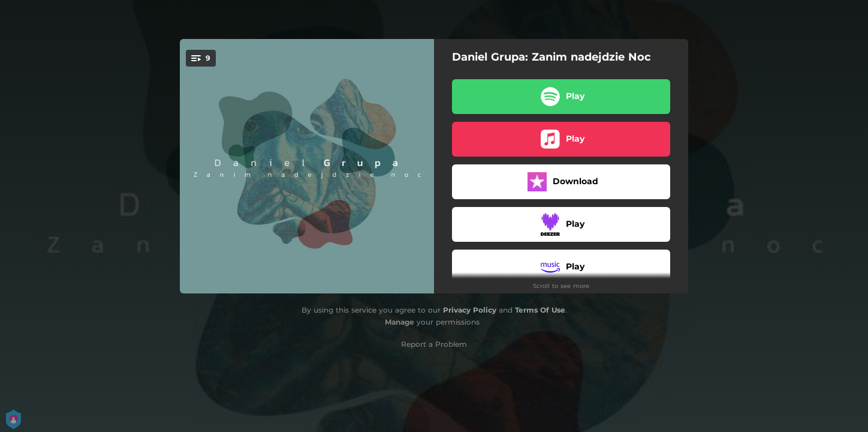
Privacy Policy (470, 310)
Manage (400, 322)
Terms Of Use (540, 310)
